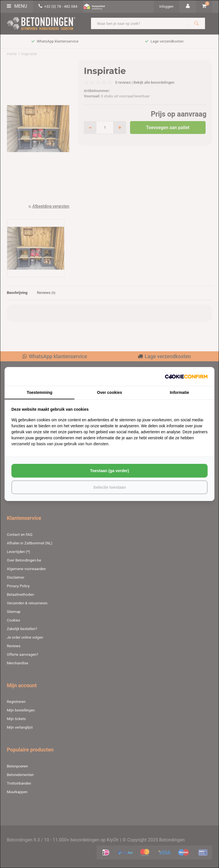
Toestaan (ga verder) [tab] (110, 471)
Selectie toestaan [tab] (109, 487)
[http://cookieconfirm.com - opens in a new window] (186, 377)
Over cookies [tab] (109, 392)
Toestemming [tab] (40, 392)
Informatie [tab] (179, 392)
